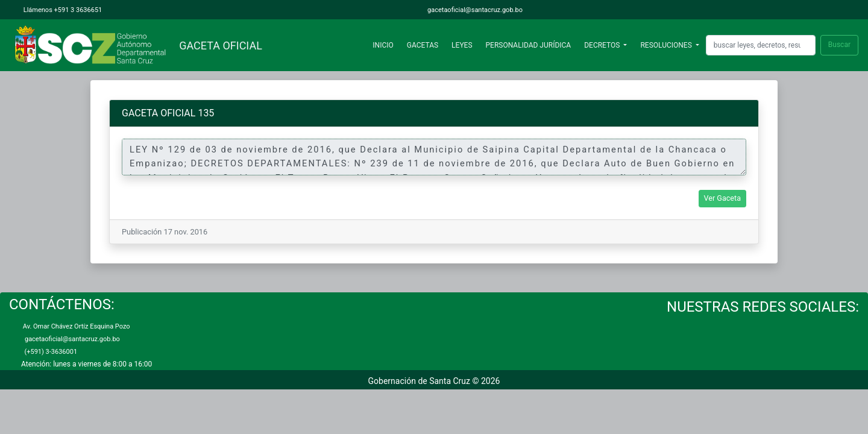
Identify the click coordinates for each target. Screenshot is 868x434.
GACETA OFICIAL (218, 46)
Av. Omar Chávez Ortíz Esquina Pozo (76, 326)
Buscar (839, 45)
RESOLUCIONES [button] (667, 45)
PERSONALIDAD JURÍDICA (529, 45)
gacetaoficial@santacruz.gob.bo (474, 10)
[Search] (761, 45)
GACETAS (423, 45)
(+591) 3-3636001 (49, 352)
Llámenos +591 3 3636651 (62, 10)
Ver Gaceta (723, 198)
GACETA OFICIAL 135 (168, 113)
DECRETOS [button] (603, 45)
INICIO (385, 45)
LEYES (462, 45)
